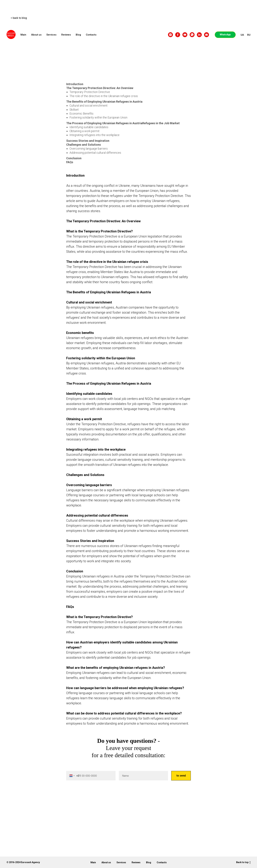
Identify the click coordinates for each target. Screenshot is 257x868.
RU (249, 35)
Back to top (243, 862)
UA (242, 35)
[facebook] (178, 35)
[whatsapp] (192, 35)
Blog (78, 35)
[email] (207, 35)
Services (51, 35)
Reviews (66, 35)
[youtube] (185, 35)
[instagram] (170, 35)
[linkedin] (199, 35)
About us (36, 35)
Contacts (91, 35)
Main (23, 35)
